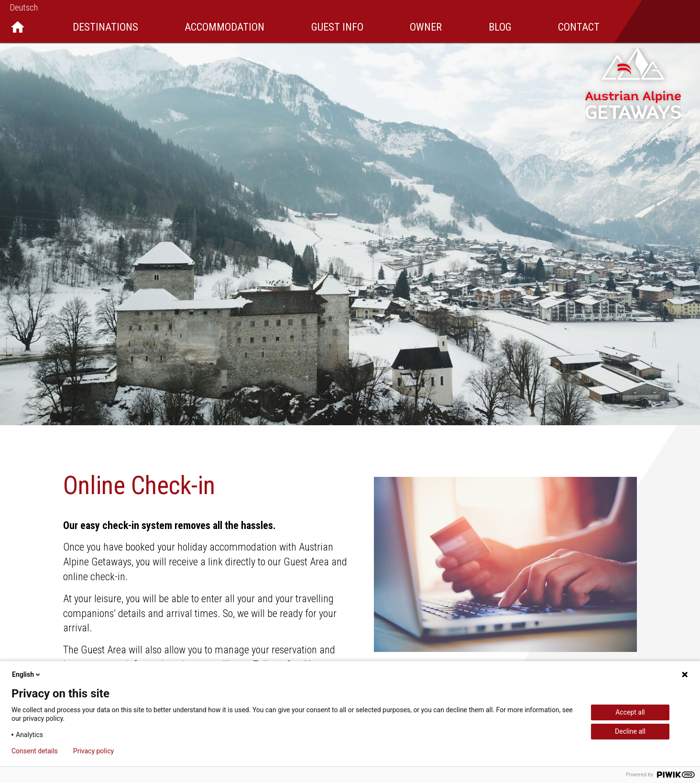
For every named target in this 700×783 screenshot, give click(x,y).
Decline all (630, 731)
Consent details (35, 751)
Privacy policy (93, 751)
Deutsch (24, 8)
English (27, 674)
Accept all (630, 712)
